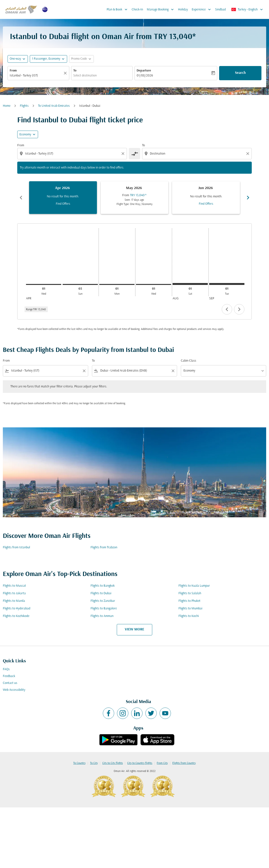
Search (240, 73)
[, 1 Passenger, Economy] (46, 59)
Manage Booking (161, 9)
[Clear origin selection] (124, 154)
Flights (24, 106)
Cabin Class (189, 361)
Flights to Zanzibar (103, 601)
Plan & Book (118, 9)
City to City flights (113, 763)
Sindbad (220, 10)
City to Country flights (140, 763)
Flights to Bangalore (104, 609)
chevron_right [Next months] (248, 198)
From (13, 71)
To (75, 71)
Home (7, 106)
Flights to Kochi (189, 616)
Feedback (9, 676)
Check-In (137, 10)
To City (94, 763)
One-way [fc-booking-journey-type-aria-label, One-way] (15, 59)
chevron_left (227, 309)
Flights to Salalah (190, 593)
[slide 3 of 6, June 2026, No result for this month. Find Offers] (206, 198)
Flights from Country (184, 763)
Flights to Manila (14, 601)
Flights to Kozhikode (16, 616)
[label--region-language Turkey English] (247, 9)
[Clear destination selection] (248, 154)
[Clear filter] (84, 371)
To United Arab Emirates (54, 106)
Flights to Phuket (189, 601)
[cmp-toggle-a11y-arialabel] (134, 154)
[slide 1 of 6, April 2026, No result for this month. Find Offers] (63, 198)
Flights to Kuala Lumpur (194, 586)
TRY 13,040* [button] (175, 37)
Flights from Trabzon (104, 547)
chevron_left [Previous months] (21, 198)
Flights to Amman (102, 616)
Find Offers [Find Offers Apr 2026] (63, 204)
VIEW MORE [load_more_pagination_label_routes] (134, 629)
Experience (202, 9)
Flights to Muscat (14, 586)
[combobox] (36, 76)
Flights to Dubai (101, 593)
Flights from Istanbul (16, 547)
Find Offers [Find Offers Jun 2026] (206, 204)
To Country (79, 763)
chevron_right (239, 309)
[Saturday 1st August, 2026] (190, 284)
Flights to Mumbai (190, 609)
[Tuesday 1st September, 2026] (227, 284)
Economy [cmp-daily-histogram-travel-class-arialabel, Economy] (25, 135)
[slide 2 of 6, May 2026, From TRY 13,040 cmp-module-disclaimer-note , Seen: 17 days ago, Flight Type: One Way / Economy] (135, 198)
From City (162, 763)
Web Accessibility (14, 690)
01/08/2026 (145, 76)
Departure (144, 71)
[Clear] (66, 73)
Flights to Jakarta (14, 593)
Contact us (10, 683)
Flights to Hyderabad (17, 609)
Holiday (183, 10)
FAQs (6, 669)
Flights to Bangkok (103, 586)
